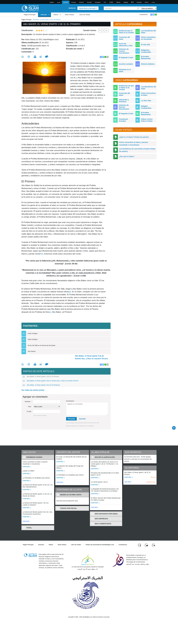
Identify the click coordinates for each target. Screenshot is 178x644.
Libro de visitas (85, 15)
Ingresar (72, 8)
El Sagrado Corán (126, 57)
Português (98, 2)
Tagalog (126, 2)
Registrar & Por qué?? (88, 8)
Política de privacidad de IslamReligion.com (100, 545)
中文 (105, 2)
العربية (59, 2)
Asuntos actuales (126, 64)
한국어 (147, 2)
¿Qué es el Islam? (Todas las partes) (134, 137)
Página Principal (30, 15)
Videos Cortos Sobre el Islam (147, 120)
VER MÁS (26, 521)
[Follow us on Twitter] (147, 545)
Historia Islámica (148, 64)
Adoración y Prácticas (124, 101)
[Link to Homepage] (30, 8)
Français (74, 2)
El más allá (145, 44)
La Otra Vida (146, 101)
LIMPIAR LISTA (151, 482)
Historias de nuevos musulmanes (124, 51)
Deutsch (81, 2)
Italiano (118, 2)
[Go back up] (174, 428)
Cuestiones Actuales (123, 120)
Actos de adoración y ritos (126, 45)
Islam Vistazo (69, 15)
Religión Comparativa (146, 107)
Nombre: (28, 402)
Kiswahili (139, 2)
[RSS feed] (154, 545)
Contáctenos (144, 15)
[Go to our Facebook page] (140, 545)
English (52, 2)
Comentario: (71, 401)
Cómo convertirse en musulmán (148, 38)
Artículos (44, 15)
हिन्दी (132, 2)
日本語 (111, 2)
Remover (153, 477)
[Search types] (149, 8)
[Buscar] (138, 8)
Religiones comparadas (146, 51)
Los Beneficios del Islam (149, 88)
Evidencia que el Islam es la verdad (126, 32)
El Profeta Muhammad (146, 58)
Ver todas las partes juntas (33, 390)
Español (66, 2)
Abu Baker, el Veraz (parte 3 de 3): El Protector (41, 385)
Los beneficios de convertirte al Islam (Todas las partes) (137, 150)
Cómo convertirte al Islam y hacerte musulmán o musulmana (133, 144)
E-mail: (29, 411)
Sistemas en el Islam (125, 70)
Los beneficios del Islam (148, 32)
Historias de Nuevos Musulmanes (124, 107)
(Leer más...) (27, 467)
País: (30, 407)
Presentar (71, 419)
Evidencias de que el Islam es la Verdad (126, 88)
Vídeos (56, 15)
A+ (107, 30)
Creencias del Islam (124, 38)
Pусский (89, 2)
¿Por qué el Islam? (127, 156)
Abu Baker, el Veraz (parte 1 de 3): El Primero (41, 376)
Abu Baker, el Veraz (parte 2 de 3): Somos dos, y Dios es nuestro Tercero (91, 357)
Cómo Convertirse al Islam (148, 94)
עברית (153, 2)
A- (100, 30)
